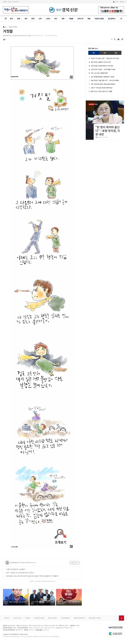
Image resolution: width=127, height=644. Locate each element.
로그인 (117, 2)
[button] (121, 104)
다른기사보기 (75, 563)
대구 (56, 19)
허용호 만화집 (99, 19)
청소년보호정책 (52, 618)
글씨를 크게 (115, 39)
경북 (63, 19)
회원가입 (122, 2)
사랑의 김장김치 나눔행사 (16, 569)
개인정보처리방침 (39, 618)
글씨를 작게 (112, 39)
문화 (33, 19)
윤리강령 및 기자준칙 (95, 618)
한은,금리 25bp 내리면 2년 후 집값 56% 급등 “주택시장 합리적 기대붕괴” (33, 576)
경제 (19, 19)
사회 (26, 19)
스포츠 (48, 19)
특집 (89, 19)
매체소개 (7, 618)
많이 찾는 (93, 48)
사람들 (71, 19)
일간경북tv (112, 19)
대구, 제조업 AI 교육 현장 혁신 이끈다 (20, 573)
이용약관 (28, 618)
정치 (11, 19)
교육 (40, 19)
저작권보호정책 (65, 618)
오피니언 (80, 19)
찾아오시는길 (17, 618)
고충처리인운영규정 (79, 618)
